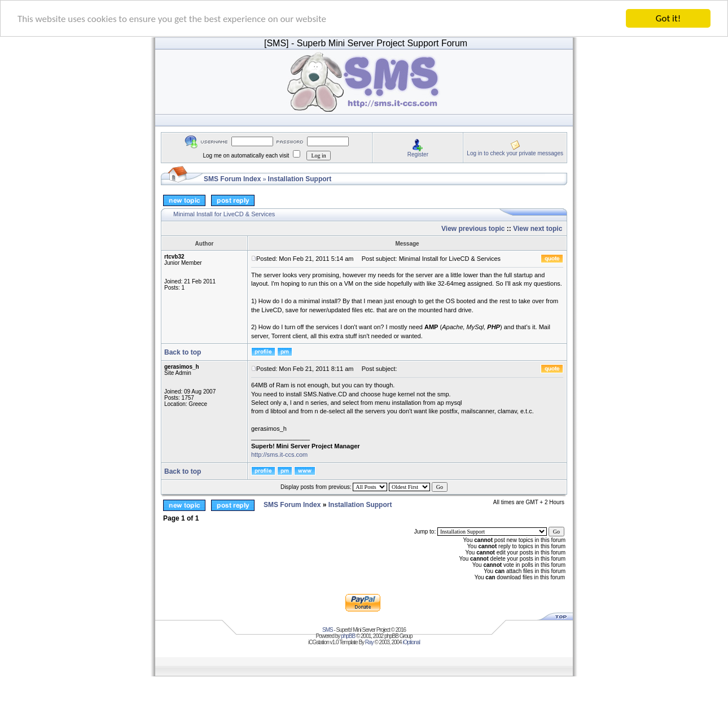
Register (418, 154)
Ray (369, 642)
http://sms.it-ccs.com (279, 455)
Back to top (183, 352)
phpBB (348, 636)
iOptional (411, 642)
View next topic (538, 229)
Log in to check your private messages (515, 153)
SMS (328, 630)
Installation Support (300, 179)
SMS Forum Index (232, 179)
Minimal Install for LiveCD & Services (224, 214)
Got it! (668, 18)
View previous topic (473, 229)
